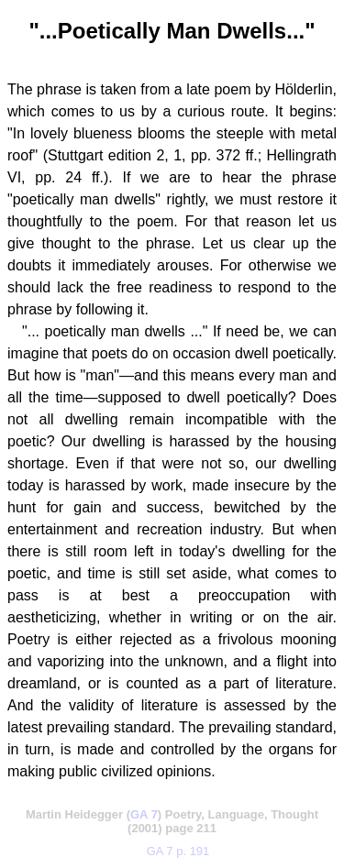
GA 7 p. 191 (178, 851)
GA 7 (144, 814)
